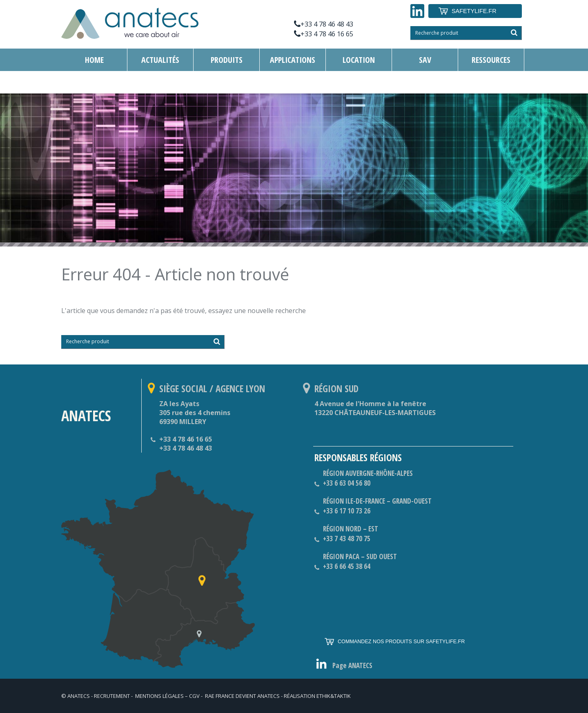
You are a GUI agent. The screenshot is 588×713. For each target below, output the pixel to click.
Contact (94, 82)
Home (94, 60)
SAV (425, 60)
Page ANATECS (352, 665)
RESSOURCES (491, 60)
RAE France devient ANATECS (242, 696)
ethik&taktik (334, 696)
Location (359, 60)
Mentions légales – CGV (167, 696)
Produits (227, 60)
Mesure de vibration (169, 82)
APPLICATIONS (293, 60)
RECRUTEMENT (112, 696)
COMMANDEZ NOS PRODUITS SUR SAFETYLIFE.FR (394, 642)
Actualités (160, 60)
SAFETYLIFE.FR (467, 11)
